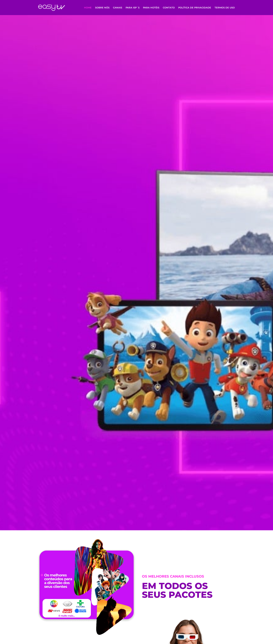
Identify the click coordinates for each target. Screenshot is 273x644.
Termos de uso (225, 8)
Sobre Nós (102, 8)
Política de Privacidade (195, 8)
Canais (118, 8)
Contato (169, 8)
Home (88, 8)
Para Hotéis (151, 8)
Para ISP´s (133, 8)
